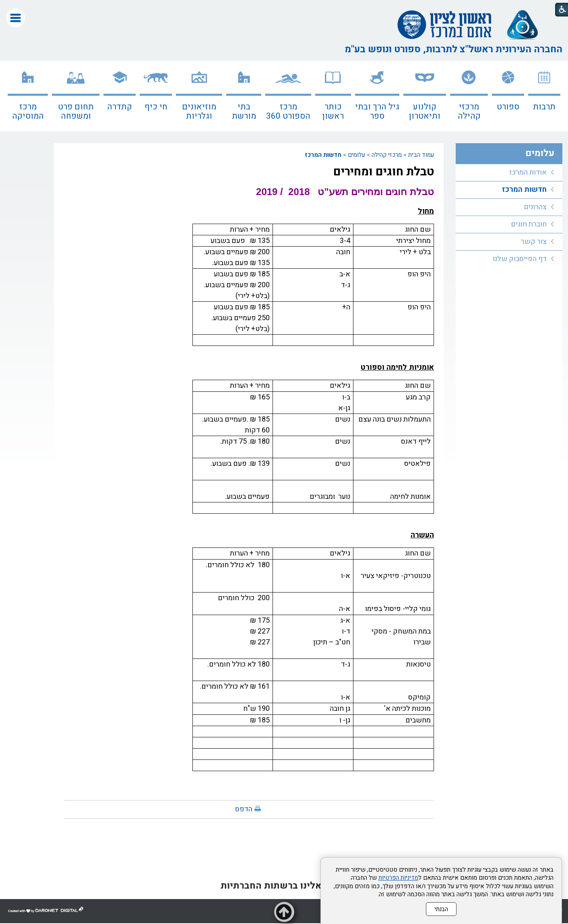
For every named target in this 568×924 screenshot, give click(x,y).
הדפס (244, 809)
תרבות (544, 107)
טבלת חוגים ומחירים (384, 172)
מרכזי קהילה (469, 111)
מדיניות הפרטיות (398, 878)
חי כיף (156, 107)
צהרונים (535, 207)
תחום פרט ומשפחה (76, 111)
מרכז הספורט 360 (288, 111)
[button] (15, 18)
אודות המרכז (528, 172)
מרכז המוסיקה (28, 111)
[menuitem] (544, 96)
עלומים (356, 155)
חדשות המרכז (323, 155)
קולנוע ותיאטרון (425, 111)
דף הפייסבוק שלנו (520, 259)
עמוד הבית (421, 155)
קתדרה (120, 107)
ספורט (508, 107)
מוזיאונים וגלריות (199, 111)
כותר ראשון (333, 111)
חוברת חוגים (529, 224)
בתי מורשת (244, 111)
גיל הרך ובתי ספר (377, 111)
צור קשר (534, 242)
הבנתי (441, 909)
